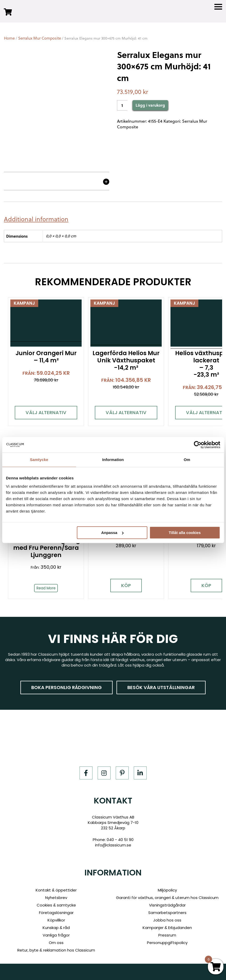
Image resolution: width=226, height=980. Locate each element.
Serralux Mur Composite (40, 38)
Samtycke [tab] (39, 460)
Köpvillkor (56, 920)
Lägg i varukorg (150, 105)
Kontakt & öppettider (56, 890)
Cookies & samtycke (56, 905)
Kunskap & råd (56, 928)
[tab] (38, 219)
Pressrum (167, 935)
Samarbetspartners (167, 913)
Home (9, 38)
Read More (44, 590)
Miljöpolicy (167, 890)
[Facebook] (86, 773)
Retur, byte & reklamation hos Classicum (56, 950)
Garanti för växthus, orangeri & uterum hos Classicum (167, 898)
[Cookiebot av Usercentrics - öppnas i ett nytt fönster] (197, 445)
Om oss (56, 943)
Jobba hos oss (167, 920)
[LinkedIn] (140, 773)
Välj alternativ (44, 410)
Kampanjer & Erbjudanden (167, 928)
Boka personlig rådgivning (67, 688)
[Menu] (218, 7)
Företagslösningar (56, 913)
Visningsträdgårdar (167, 905)
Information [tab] (113, 460)
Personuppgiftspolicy (167, 943)
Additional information (36, 219)
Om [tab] (187, 460)
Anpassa (112, 533)
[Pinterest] (122, 773)
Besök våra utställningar (161, 688)
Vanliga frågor (56, 935)
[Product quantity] (122, 105)
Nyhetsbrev (56, 898)
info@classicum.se (113, 845)
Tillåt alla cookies (185, 533)
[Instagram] (104, 773)
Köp (121, 588)
